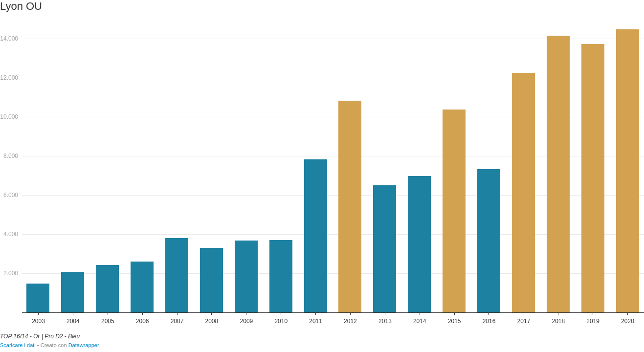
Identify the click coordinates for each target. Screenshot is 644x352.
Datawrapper (84, 345)
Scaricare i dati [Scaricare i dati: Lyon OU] (18, 345)
